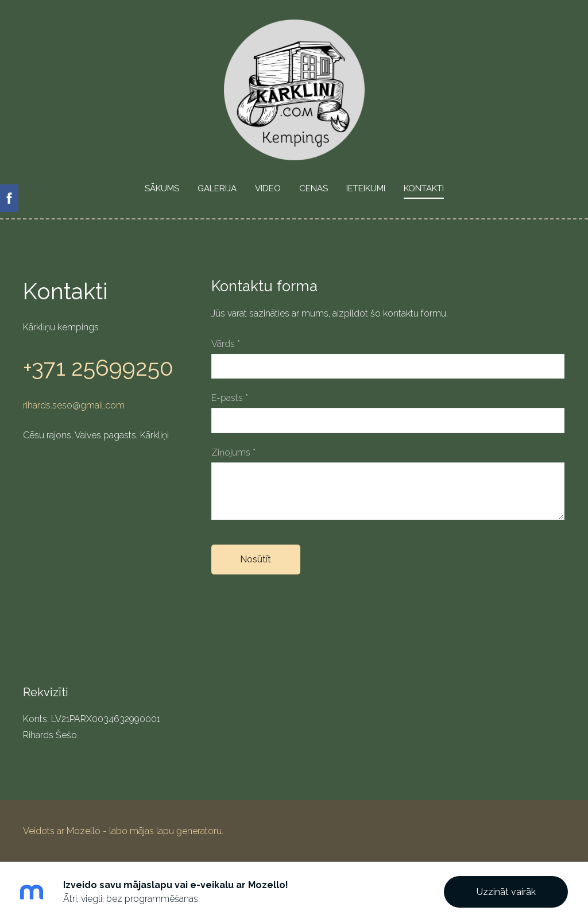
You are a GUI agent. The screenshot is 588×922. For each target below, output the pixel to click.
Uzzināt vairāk (506, 892)
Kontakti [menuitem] (424, 188)
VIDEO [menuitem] (268, 188)
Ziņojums (233, 452)
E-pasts (230, 398)
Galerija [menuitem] (217, 188)
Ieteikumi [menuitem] (366, 188)
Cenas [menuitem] (314, 188)
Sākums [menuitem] (162, 188)
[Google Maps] (106, 563)
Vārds (226, 344)
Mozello (84, 831)
